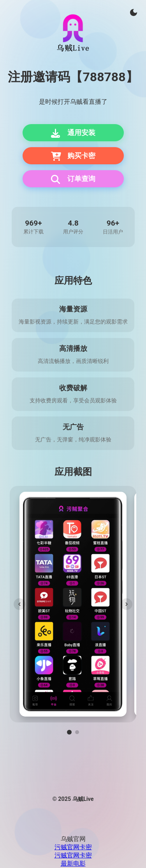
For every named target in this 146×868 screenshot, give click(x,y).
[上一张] (19, 604)
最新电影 (73, 864)
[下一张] (127, 604)
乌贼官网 (73, 839)
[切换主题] (134, 12)
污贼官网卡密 (73, 847)
